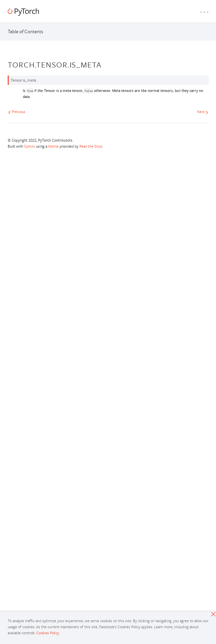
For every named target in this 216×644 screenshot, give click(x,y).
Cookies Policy (48, 633)
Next (203, 112)
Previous (17, 112)
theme (53, 146)
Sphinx (29, 146)
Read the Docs (91, 146)
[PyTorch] (23, 12)
